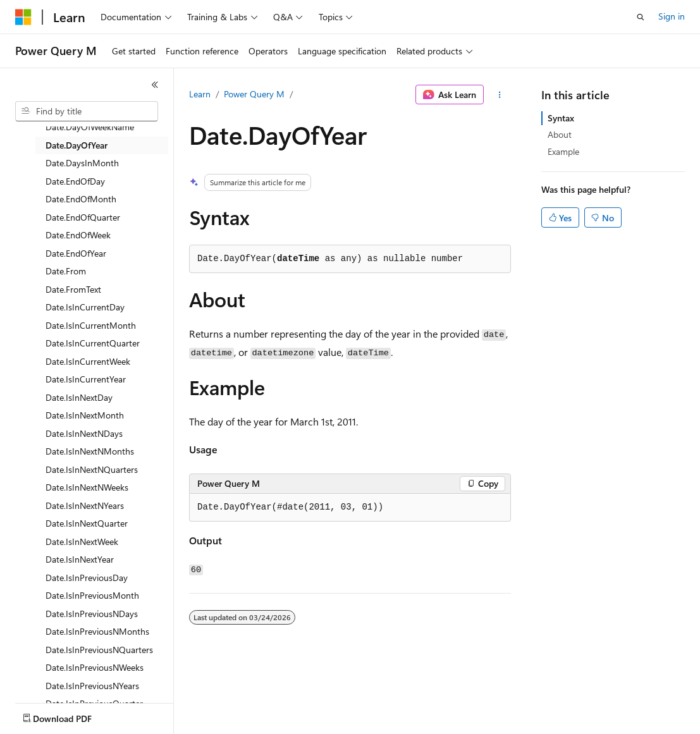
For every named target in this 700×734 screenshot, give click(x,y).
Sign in (672, 16)
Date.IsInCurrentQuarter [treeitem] (93, 343)
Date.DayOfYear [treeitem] (77, 145)
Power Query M (254, 94)
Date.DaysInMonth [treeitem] (82, 163)
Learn (200, 94)
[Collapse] (155, 85)
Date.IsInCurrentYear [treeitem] (86, 379)
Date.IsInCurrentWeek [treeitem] (88, 361)
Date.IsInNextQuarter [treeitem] (87, 523)
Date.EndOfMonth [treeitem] (81, 199)
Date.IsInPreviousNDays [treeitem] (92, 614)
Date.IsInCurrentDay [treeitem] (85, 307)
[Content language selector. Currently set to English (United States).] (73, 716)
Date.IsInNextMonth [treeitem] (85, 415)
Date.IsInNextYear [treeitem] (80, 559)
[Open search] (641, 17)
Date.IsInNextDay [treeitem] (79, 397)
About (560, 134)
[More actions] (500, 95)
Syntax (561, 118)
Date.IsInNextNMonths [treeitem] (90, 451)
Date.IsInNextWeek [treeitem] (82, 541)
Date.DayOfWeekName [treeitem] (90, 127)
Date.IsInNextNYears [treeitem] (85, 505)
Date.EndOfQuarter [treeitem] (83, 217)
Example (563, 151)
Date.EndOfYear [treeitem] (76, 253)
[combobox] (87, 111)
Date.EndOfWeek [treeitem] (78, 235)
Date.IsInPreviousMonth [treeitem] (92, 595)
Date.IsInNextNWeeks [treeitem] (87, 487)
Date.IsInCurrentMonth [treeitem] (91, 325)
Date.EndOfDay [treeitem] (75, 181)
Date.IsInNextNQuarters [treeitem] (92, 469)
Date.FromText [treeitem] (73, 289)
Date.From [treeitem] (66, 271)
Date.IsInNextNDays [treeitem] (84, 433)
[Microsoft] (23, 17)
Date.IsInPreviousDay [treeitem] (87, 578)
